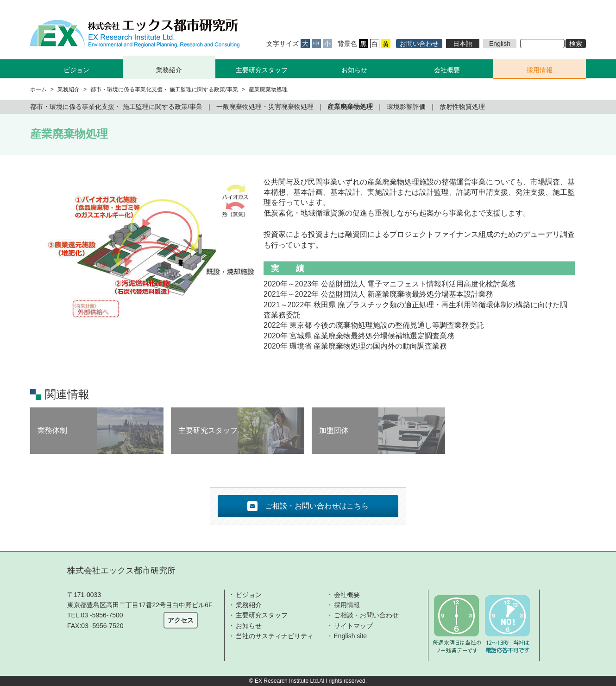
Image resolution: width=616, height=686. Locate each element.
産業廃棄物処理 (350, 107)
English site (351, 636)
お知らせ (354, 70)
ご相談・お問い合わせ (366, 615)
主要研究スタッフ (262, 70)
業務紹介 (249, 605)
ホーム (38, 89)
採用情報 (540, 70)
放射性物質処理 (462, 107)
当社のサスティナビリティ (275, 636)
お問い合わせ (419, 44)
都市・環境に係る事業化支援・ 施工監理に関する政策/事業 (164, 89)
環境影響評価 (406, 107)
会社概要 (447, 70)
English (500, 44)
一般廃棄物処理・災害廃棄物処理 (265, 107)
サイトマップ (353, 626)
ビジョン (249, 595)
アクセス (181, 620)
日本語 (463, 44)
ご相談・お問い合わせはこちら (308, 506)
